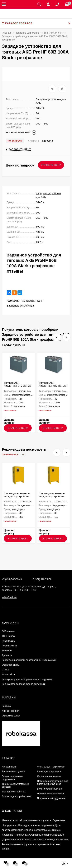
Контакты (7, 650)
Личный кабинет (11, 711)
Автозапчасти (9, 767)
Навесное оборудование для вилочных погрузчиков (53, 783)
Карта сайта (8, 674)
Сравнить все (14, 455)
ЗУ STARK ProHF (33, 301)
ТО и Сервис (9, 636)
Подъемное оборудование (51, 798)
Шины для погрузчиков (49, 772)
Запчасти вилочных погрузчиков (12, 778)
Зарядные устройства (20, 306)
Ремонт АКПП (9, 646)
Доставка (7, 655)
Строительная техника (49, 776)
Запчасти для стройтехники (17, 796)
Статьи (6, 670)
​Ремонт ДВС (9, 641)
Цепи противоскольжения (51, 794)
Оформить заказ (11, 716)
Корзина (6, 706)
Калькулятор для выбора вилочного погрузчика (27, 679)
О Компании (8, 631)
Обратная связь (10, 665)
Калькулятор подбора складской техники (24, 684)
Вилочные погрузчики (13, 772)
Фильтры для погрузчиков (51, 767)
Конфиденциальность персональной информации (29, 660)
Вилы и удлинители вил (50, 789)
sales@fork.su (9, 597)
